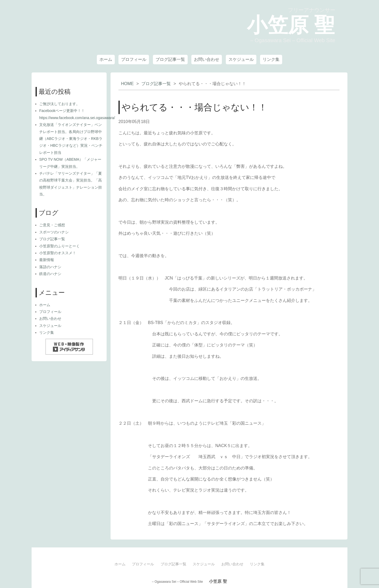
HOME (127, 84)
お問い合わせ (207, 59)
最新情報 (47, 260)
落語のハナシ (50, 267)
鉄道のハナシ (50, 274)
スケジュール (241, 59)
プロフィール (134, 59)
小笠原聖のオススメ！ (58, 253)
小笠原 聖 (289, 25)
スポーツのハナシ (54, 232)
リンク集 (271, 59)
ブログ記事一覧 (170, 59)
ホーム (106, 59)
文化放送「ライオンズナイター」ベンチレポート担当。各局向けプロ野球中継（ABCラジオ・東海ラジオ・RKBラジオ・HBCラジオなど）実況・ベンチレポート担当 (71, 139)
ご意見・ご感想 (52, 225)
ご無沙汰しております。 (59, 104)
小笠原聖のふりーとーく (59, 246)
